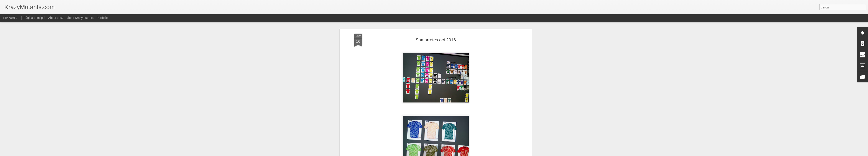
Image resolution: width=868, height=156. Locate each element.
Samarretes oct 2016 (436, 40)
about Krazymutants (80, 18)
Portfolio (102, 18)
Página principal (34, 18)
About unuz (56, 18)
